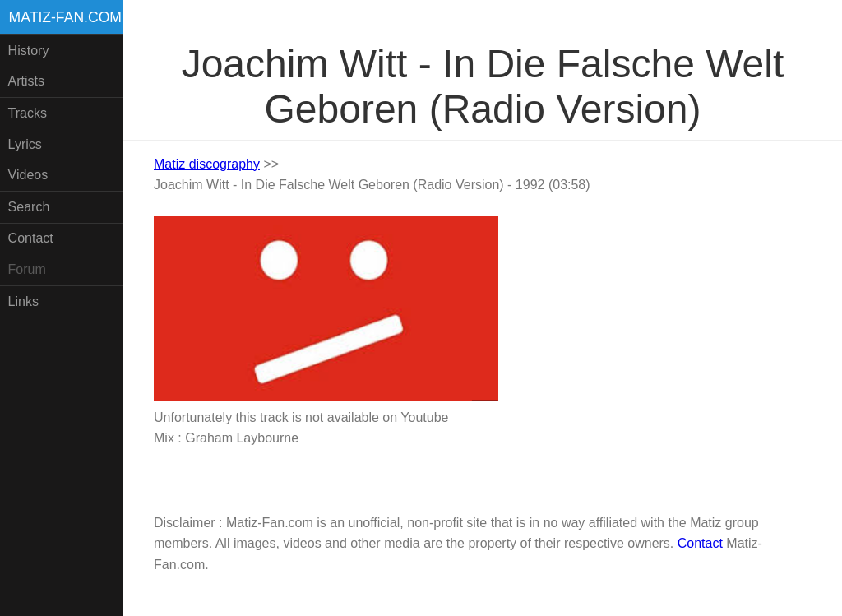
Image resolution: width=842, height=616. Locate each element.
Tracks (28, 113)
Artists (26, 81)
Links (23, 301)
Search (29, 207)
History (29, 51)
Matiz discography (207, 164)
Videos (28, 175)
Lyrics (25, 144)
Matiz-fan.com (65, 17)
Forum (27, 269)
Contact (31, 238)
